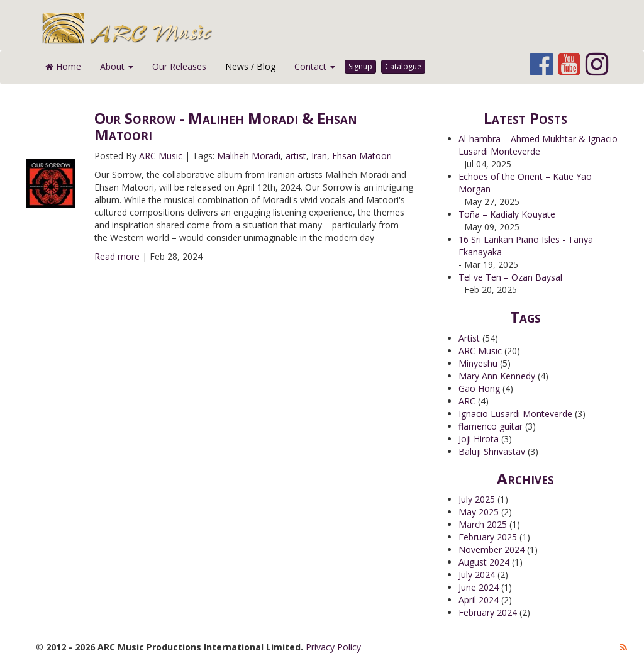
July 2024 (477, 575)
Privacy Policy (333, 647)
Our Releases (179, 66)
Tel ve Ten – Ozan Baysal (510, 277)
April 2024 (479, 600)
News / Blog (250, 66)
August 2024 (484, 562)
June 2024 (479, 587)
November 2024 (491, 549)
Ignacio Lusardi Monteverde (515, 414)
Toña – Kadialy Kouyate (507, 214)
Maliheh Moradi (249, 156)
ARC (467, 401)
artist (296, 156)
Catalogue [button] (403, 66)
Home (63, 66)
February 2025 (488, 537)
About (117, 66)
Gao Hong (479, 388)
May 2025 (479, 512)
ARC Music (161, 156)
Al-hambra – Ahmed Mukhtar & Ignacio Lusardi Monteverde (538, 145)
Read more (117, 256)
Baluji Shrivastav (492, 451)
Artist (469, 338)
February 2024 (488, 612)
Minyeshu (478, 363)
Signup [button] (360, 66)
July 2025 (477, 499)
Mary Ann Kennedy (497, 376)
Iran (319, 156)
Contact (315, 66)
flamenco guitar (491, 426)
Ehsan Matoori (362, 156)
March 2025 (483, 524)
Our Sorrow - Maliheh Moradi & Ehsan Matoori (226, 126)
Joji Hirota (479, 439)
